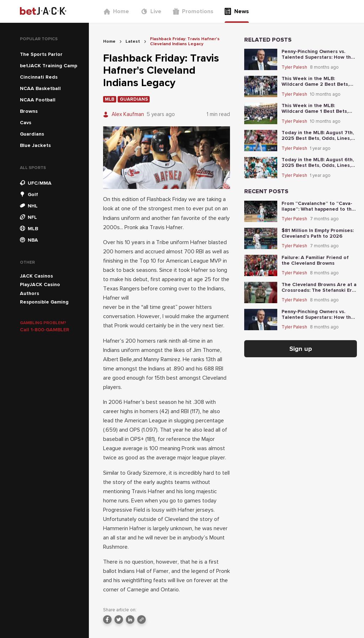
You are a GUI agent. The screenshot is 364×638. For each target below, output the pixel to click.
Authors (30, 293)
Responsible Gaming (44, 302)
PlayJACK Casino (40, 284)
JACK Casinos (36, 276)
